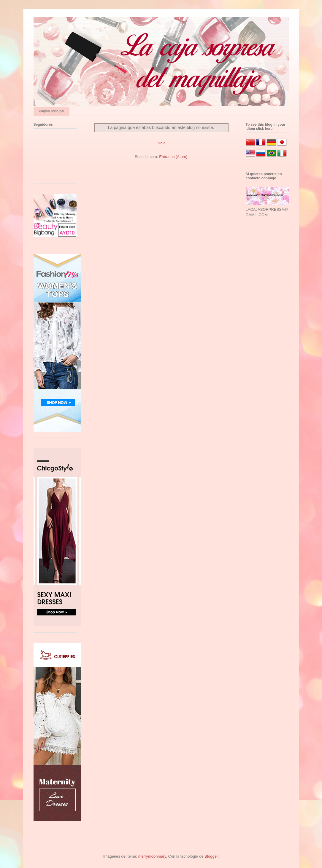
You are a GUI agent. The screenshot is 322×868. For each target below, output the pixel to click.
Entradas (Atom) (173, 157)
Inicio (161, 143)
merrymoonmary (152, 856)
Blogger (211, 856)
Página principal (51, 111)
